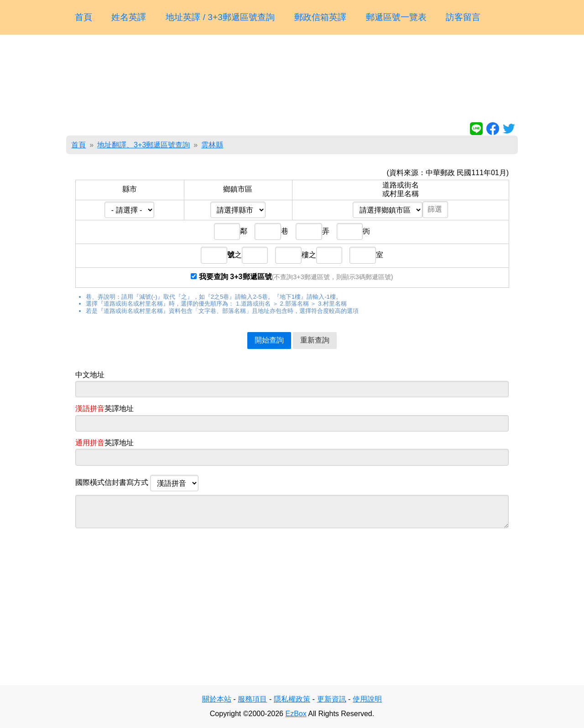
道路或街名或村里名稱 (401, 189)
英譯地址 (104, 408)
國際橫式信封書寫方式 (137, 483)
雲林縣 (212, 145)
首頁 (83, 17)
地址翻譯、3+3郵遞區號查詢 (143, 145)
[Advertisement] (292, 80)
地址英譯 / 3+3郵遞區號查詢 (220, 17)
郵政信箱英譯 (320, 17)
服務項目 (252, 699)
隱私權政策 (292, 699)
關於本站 (217, 699)
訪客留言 (463, 17)
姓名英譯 (129, 17)
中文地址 (90, 375)
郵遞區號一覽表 (396, 17)
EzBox (296, 714)
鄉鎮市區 (238, 189)
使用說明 (367, 699)
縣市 (130, 189)
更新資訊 (332, 699)
